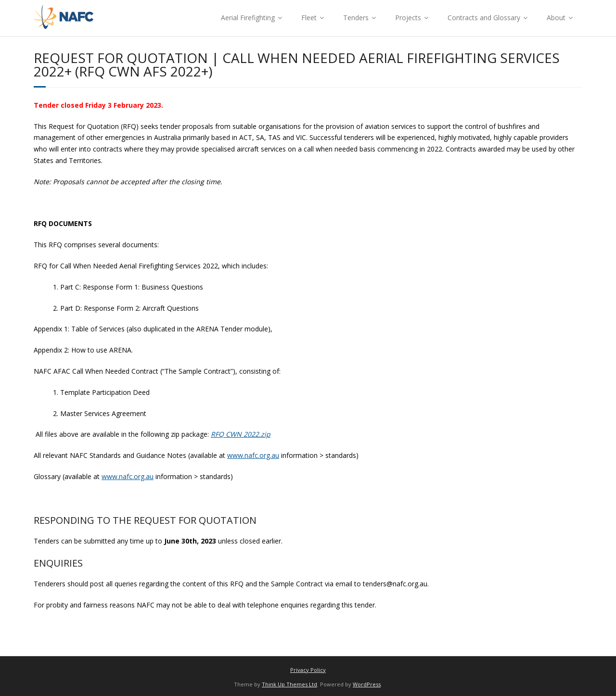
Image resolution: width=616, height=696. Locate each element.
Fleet (309, 18)
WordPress (367, 684)
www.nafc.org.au (253, 455)
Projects (408, 18)
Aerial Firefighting (248, 18)
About (556, 18)
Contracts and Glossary (484, 18)
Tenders (356, 18)
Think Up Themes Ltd (289, 684)
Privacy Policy (308, 670)
